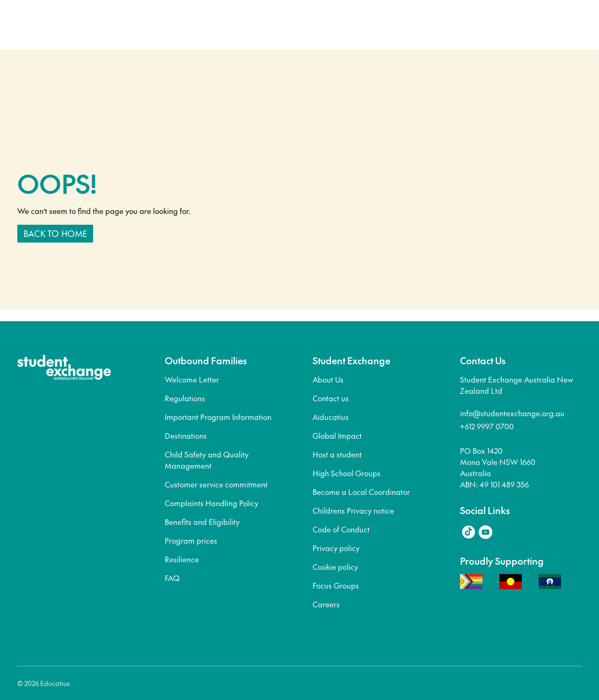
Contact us (331, 398)
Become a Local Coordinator (361, 492)
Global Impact (337, 435)
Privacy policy (336, 548)
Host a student (337, 454)
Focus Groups (336, 585)
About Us (328, 379)
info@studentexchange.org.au (512, 413)
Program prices (191, 540)
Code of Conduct (341, 529)
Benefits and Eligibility (202, 522)
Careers (326, 604)
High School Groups (347, 473)
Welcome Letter (192, 379)
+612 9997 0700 (487, 426)
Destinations (186, 435)
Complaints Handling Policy (212, 503)
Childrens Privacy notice (353, 510)
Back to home (55, 233)
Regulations (185, 398)
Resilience (182, 559)
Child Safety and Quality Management (207, 460)
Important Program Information (218, 417)
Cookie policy (335, 567)
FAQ (172, 578)
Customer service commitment (216, 484)
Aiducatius (331, 417)
